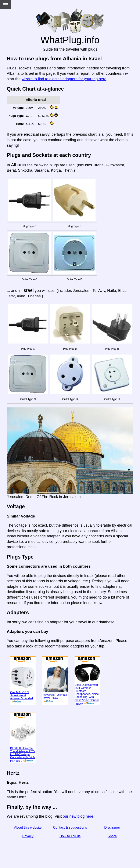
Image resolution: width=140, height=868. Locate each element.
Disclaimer (112, 827)
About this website (28, 827)
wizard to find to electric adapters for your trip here (64, 79)
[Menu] (6, 5)
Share (112, 836)
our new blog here (78, 816)
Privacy (28, 836)
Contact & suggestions (70, 827)
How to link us (70, 836)
